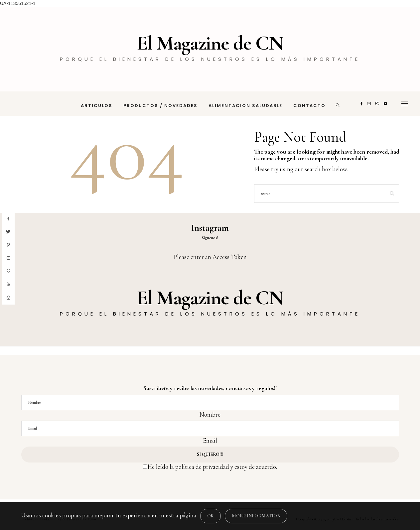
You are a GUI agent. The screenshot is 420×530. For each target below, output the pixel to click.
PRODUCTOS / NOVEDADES (160, 106)
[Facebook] (362, 104)
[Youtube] (386, 104)
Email (210, 440)
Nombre (210, 414)
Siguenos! (210, 238)
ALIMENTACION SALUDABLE (245, 106)
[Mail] (370, 104)
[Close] (210, 516)
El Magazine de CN (210, 43)
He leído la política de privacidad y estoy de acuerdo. (212, 467)
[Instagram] (378, 104)
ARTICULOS (97, 106)
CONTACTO (309, 106)
